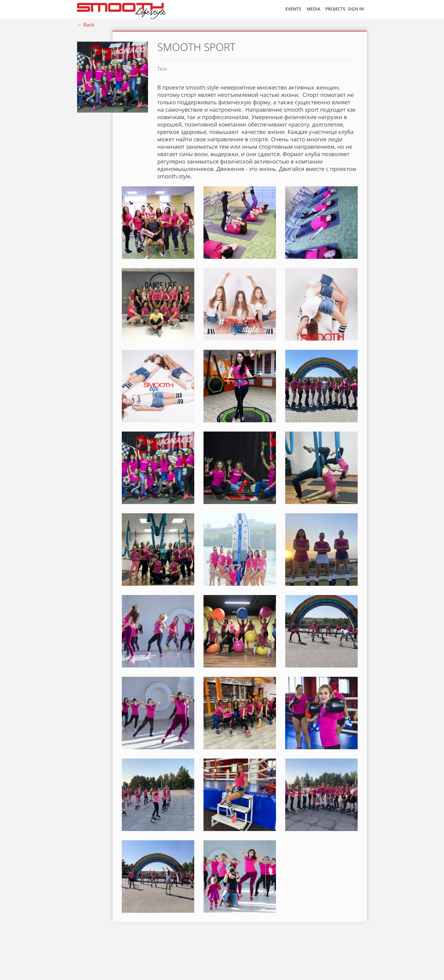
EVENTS (293, 9)
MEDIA (313, 9)
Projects (335, 9)
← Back (86, 25)
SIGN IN (356, 9)
